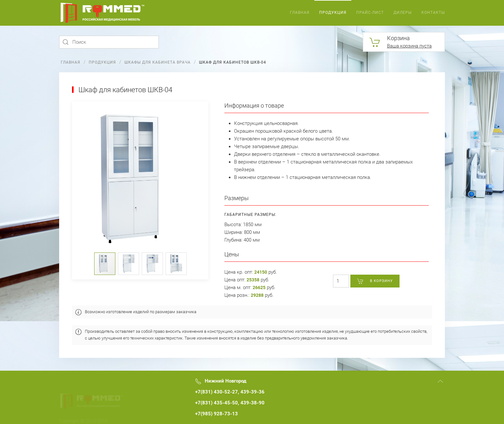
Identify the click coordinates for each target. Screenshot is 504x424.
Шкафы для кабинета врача (157, 62)
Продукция (333, 13)
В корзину (375, 281)
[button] (81, 177)
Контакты (433, 13)
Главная (300, 13)
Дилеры (403, 13)
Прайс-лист (370, 13)
